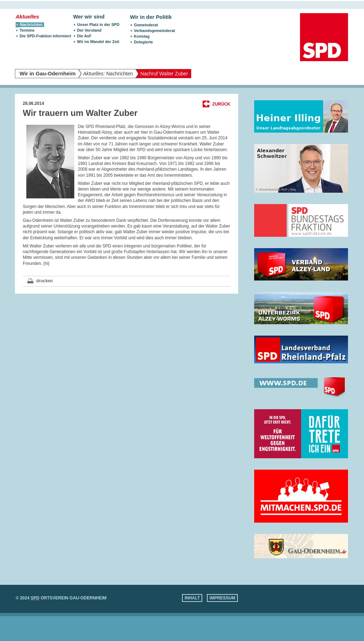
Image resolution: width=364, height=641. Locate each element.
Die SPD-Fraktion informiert (45, 36)
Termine (27, 30)
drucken (45, 281)
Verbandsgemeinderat (154, 31)
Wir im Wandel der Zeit (98, 42)
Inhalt (192, 598)
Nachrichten (108, 74)
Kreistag (142, 36)
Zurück (221, 104)
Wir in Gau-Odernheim (48, 74)
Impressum (222, 598)
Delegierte (143, 42)
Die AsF (84, 36)
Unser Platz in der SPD (98, 25)
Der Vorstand (89, 30)
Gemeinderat (146, 25)
